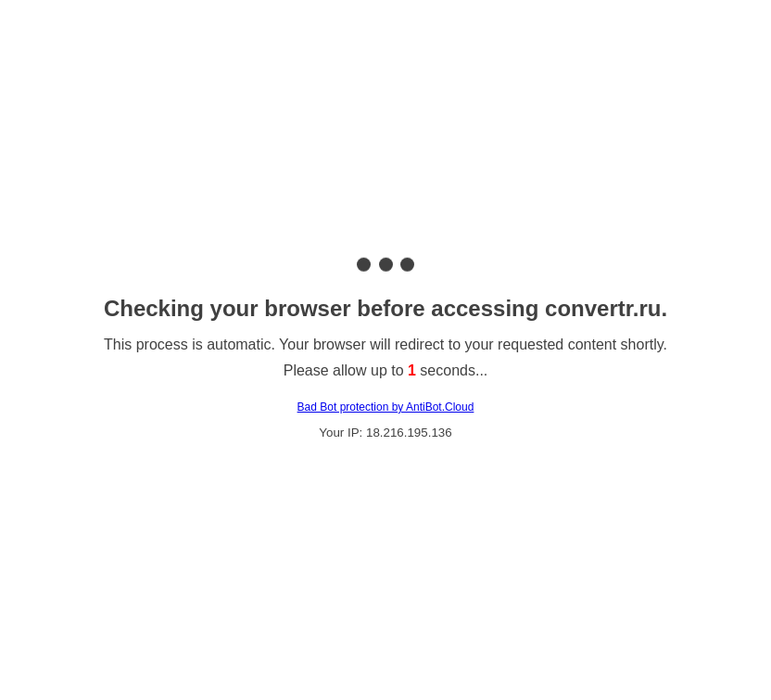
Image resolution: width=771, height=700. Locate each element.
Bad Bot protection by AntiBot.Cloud (386, 407)
